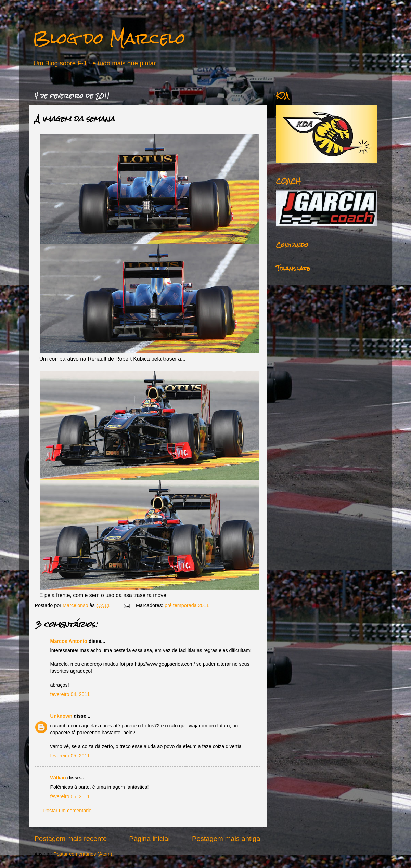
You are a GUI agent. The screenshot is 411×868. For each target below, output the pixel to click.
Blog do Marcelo (109, 38)
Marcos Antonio (69, 641)
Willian (58, 778)
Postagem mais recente (71, 839)
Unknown (61, 716)
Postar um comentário (68, 811)
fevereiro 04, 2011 (70, 694)
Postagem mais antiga (226, 839)
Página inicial (149, 839)
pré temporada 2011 (187, 605)
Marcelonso (76, 605)
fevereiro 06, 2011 (70, 796)
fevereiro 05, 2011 (70, 756)
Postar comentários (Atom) (83, 854)
